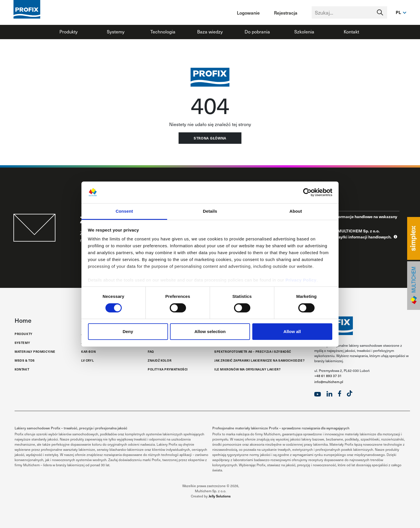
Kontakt (351, 32)
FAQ (151, 351)
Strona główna (210, 138)
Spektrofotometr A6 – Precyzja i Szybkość (253, 351)
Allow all (292, 331)
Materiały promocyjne (35, 351)
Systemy (116, 32)
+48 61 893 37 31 (328, 376)
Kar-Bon (88, 351)
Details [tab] (210, 211)
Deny (128, 331)
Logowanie (248, 13)
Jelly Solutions (220, 496)
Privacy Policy (301, 280)
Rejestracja (286, 13)
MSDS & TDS (25, 360)
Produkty (69, 32)
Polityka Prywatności (168, 369)
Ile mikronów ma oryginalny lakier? (247, 369)
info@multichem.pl (329, 382)
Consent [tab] (124, 211)
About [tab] (296, 211)
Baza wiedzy (210, 32)
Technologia (163, 32)
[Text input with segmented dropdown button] (349, 12)
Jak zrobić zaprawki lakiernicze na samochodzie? (259, 360)
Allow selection (210, 331)
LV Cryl (87, 360)
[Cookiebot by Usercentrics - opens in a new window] (307, 192)
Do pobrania (257, 32)
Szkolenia (304, 32)
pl (399, 12)
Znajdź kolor (160, 360)
